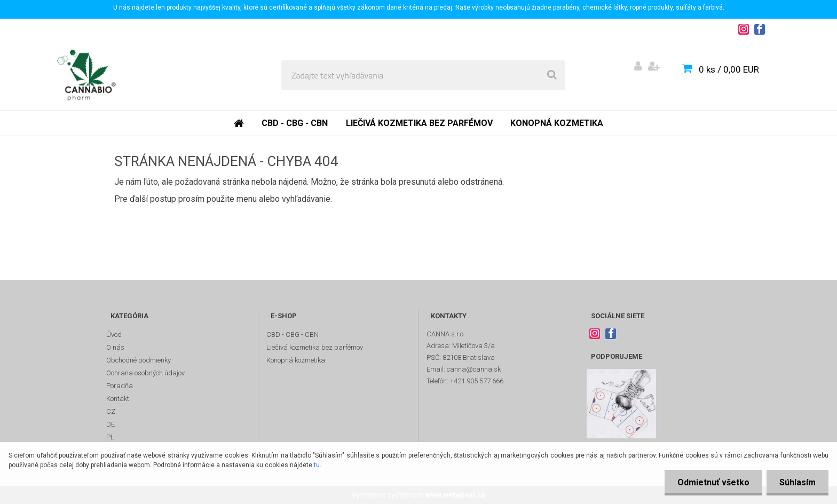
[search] (552, 75)
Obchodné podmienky (139, 360)
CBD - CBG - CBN (295, 123)
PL (110, 437)
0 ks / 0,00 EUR (729, 69)
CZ (111, 411)
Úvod (114, 334)
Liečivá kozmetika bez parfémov (419, 123)
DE (110, 424)
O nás (115, 347)
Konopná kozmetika (557, 123)
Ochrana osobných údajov (145, 373)
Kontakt (118, 399)
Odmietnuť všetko (712, 482)
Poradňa (120, 386)
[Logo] (86, 75)
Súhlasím (797, 482)
